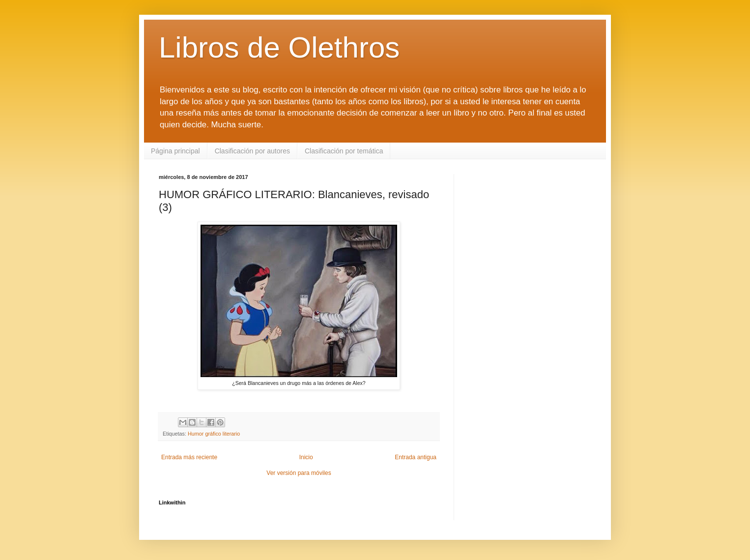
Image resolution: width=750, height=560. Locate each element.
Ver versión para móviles (299, 473)
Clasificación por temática (344, 151)
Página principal (175, 151)
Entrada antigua (416, 457)
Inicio (306, 457)
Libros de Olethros (279, 47)
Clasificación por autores (252, 151)
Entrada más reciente (189, 457)
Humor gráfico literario (214, 434)
